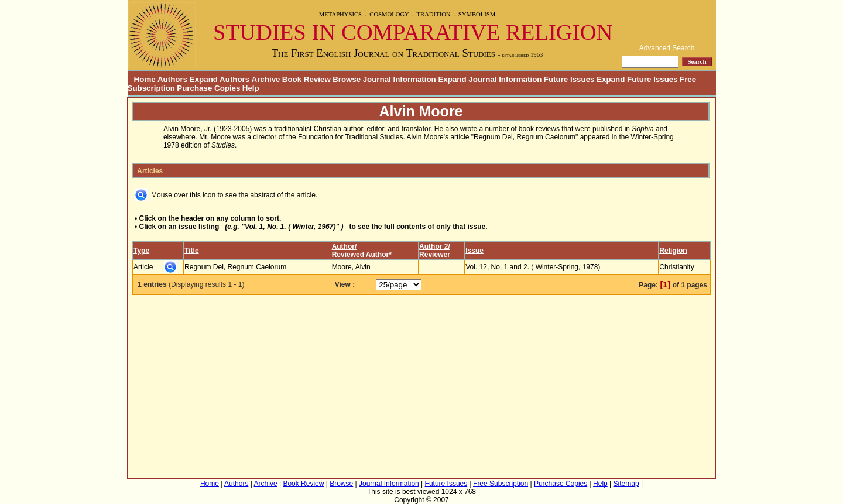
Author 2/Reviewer (435, 251)
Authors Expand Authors (203, 79)
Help (251, 88)
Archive (266, 79)
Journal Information (389, 484)
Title (191, 251)
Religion (673, 251)
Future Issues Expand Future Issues (611, 79)
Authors (236, 484)
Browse (347, 79)
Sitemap (626, 484)
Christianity (676, 267)
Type (141, 251)
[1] (665, 284)
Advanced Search (667, 48)
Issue (474, 251)
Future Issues (446, 484)
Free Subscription (501, 484)
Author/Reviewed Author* (362, 251)
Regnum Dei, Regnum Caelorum (235, 267)
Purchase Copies (208, 88)
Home (142, 79)
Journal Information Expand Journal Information (453, 79)
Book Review (306, 79)
